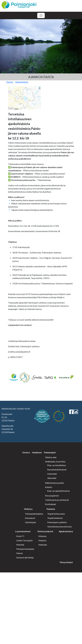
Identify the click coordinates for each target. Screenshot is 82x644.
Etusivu (10, 82)
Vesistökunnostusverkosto (60, 527)
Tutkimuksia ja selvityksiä (57, 500)
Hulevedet (52, 474)
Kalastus (42, 540)
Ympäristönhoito (55, 518)
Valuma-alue (51, 457)
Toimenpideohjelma (34, 514)
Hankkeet (37, 452)
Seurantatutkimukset (57, 469)
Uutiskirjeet (30, 522)
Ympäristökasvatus (56, 514)
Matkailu (43, 545)
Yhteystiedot (66, 562)
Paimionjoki (50, 452)
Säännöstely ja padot (54, 483)
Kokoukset (30, 518)
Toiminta (51, 509)
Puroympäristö (52, 496)
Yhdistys (28, 509)
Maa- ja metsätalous (57, 465)
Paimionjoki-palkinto (57, 522)
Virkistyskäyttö (45, 531)
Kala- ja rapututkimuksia (58, 491)
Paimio (20, 553)
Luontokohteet (23, 531)
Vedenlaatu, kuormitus (55, 461)
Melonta (42, 536)
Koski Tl (20, 536)
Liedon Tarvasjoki (24, 540)
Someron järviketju (25, 557)
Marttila (20, 545)
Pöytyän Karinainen (25, 549)
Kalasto (49, 487)
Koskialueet (51, 504)
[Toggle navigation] (41, 15)
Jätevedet (52, 478)
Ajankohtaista (22, 82)
